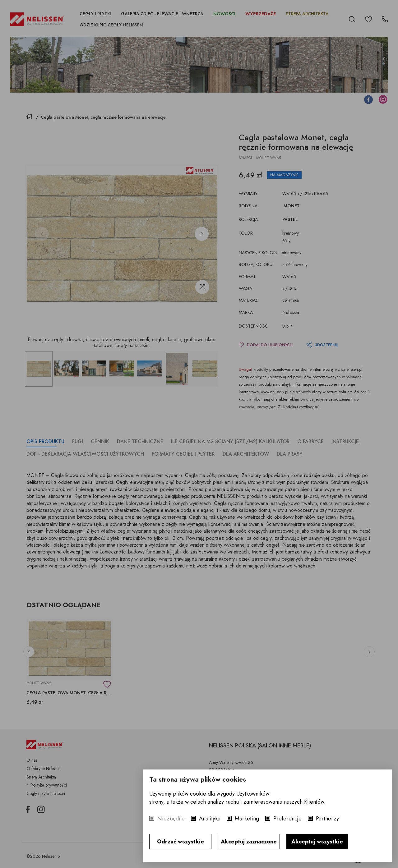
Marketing (247, 819)
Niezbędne (171, 819)
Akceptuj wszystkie (317, 842)
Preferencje (287, 819)
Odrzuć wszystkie (180, 842)
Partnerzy (327, 819)
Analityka (210, 819)
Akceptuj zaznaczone (249, 842)
